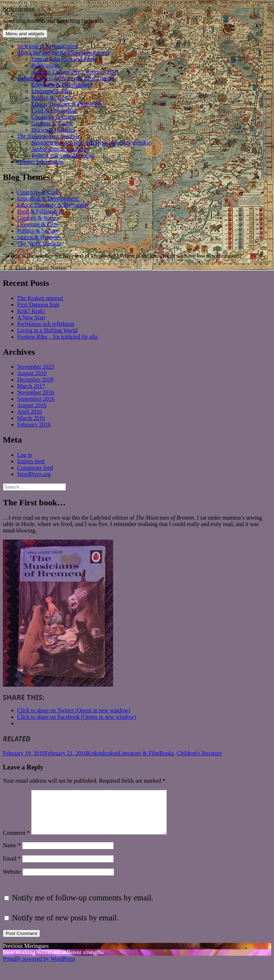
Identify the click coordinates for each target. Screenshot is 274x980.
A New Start (31, 317)
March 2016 (31, 418)
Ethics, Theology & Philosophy (67, 104)
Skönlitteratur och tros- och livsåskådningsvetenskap (92, 143)
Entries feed (31, 461)
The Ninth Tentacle (39, 244)
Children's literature (199, 753)
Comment (16, 841)
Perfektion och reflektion (46, 324)
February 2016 (34, 425)
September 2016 (36, 399)
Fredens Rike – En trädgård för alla (57, 337)
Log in (25, 455)
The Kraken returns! (40, 298)
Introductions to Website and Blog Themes (66, 78)
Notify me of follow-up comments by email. (83, 906)
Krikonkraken (19, 9)
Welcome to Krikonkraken (47, 46)
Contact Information (40, 162)
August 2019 (32, 373)
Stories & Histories (53, 130)
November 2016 (36, 392)
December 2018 (35, 380)
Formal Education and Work (64, 59)
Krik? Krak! (31, 311)
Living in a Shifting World (47, 330)
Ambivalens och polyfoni (60, 149)
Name (12, 854)
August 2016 (32, 405)
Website (12, 880)
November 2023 (36, 367)
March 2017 (31, 386)
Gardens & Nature (52, 123)
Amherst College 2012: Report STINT (75, 72)
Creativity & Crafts (54, 117)
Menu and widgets (25, 34)
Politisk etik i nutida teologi (63, 155)
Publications (45, 65)
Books (166, 753)
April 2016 (30, 412)
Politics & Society (52, 98)
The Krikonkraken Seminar (48, 136)
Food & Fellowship (54, 110)
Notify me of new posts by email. (65, 926)
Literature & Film (52, 91)
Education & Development (62, 85)
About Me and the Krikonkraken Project (63, 53)
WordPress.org (34, 474)
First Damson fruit (38, 305)
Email (12, 867)
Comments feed (35, 468)
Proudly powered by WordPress (39, 967)
